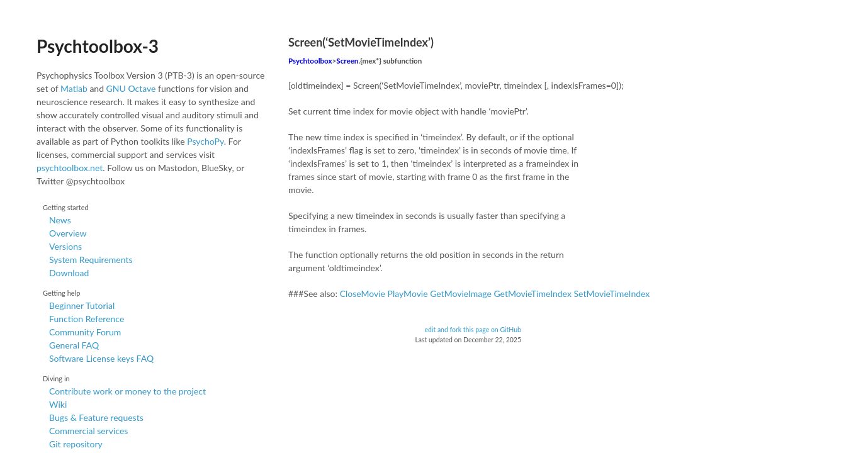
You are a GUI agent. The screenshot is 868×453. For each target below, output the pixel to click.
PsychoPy (206, 141)
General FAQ (74, 345)
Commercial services (88, 431)
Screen (347, 61)
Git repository (76, 444)
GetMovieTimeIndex (532, 294)
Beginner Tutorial (82, 305)
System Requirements (91, 260)
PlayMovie (408, 294)
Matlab (74, 88)
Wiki (58, 404)
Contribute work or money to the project (127, 391)
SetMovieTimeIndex (612, 294)
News (60, 220)
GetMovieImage (461, 294)
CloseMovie (363, 294)
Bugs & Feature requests (96, 417)
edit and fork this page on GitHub (473, 330)
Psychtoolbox (310, 61)
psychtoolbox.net (70, 168)
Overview (68, 233)
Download (69, 273)
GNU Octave (131, 88)
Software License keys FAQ (101, 358)
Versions (65, 246)
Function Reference (87, 319)
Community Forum (85, 332)
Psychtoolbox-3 (98, 46)
